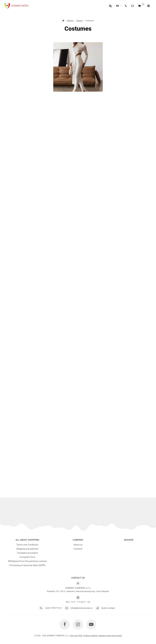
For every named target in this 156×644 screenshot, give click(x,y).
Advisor (129, 540)
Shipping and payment (27, 549)
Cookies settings (90, 636)
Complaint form (27, 557)
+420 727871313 (53, 608)
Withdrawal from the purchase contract (27, 561)
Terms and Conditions (27, 545)
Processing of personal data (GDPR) (27, 565)
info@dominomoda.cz (82, 608)
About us (78, 545)
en (119, 7)
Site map (74, 636)
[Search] (110, 6)
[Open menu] (149, 6)
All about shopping (27, 540)
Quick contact (108, 608)
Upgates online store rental (110, 636)
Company (78, 540)
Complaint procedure (27, 553)
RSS (80, 636)
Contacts (78, 549)
